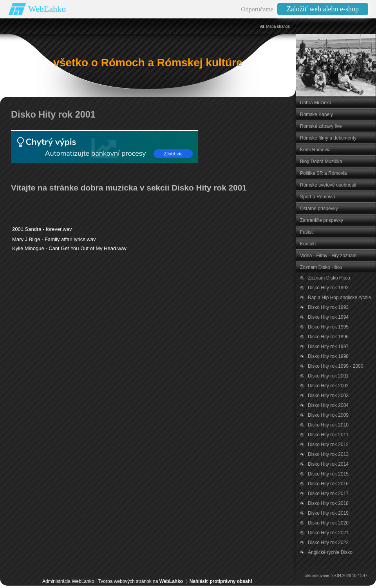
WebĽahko (47, 9)
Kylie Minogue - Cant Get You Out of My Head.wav (69, 248)
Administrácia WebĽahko (68, 581)
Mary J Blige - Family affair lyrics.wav (54, 239)
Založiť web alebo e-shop (323, 9)
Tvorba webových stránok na (140, 581)
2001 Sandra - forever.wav (42, 229)
